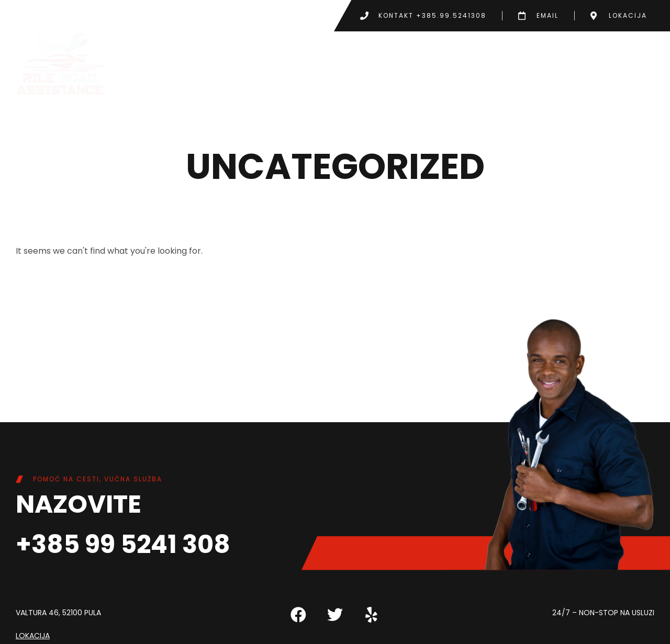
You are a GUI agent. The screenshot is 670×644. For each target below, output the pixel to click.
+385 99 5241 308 (123, 544)
